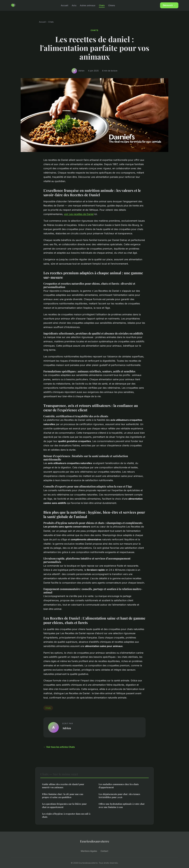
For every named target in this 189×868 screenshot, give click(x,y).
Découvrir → (169, 5)
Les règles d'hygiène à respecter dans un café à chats (66, 815)
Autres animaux (88, 5)
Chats (102, 5)
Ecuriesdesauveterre (95, 841)
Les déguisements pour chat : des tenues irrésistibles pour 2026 (119, 796)
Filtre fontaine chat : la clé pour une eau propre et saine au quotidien (63, 796)
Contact (104, 851)
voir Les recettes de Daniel (79, 214)
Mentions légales (89, 851)
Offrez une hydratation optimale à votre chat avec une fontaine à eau (122, 805)
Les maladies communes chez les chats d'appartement (119, 786)
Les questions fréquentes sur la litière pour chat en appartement (64, 805)
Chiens (112, 5)
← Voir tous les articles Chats (59, 747)
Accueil (65, 5)
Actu (74, 5)
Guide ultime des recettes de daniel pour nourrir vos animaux (63, 786)
